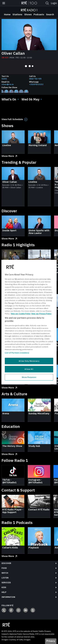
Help (4, 592)
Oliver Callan (13, 53)
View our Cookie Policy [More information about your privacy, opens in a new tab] (21, 314)
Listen (5, 578)
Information (8, 597)
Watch (5, 573)
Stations (17, 14)
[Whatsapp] (43, 84)
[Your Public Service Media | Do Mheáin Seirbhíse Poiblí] (6, 625)
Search (50, 14)
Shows (28, 14)
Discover (6, 563)
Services (6, 583)
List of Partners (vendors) (17, 353)
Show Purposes (29, 377)
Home (7, 14)
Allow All (29, 369)
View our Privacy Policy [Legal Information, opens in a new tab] (41, 314)
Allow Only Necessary (29, 361)
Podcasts (39, 14)
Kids (4, 587)
